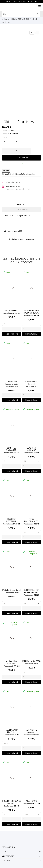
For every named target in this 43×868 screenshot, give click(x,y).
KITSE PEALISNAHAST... (31, 520)
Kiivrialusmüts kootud (31, 383)
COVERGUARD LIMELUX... (12, 731)
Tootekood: (6, 130)
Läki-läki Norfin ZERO (31, 661)
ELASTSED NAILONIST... (12, 449)
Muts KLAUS (31, 801)
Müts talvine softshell (12, 590)
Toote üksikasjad (21, 209)
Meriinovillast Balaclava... (12, 662)
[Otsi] (39, 14)
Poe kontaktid (8, 847)
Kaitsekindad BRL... (12, 311)
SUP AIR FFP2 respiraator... (31, 731)
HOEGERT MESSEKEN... (12, 520)
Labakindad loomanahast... (12, 383)
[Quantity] (12, 329)
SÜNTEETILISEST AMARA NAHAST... (31, 591)
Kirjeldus (21, 204)
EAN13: (4, 133)
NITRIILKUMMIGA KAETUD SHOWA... (31, 312)
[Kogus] (16, 151)
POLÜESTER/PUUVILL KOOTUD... (12, 802)
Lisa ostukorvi (22, 158)
